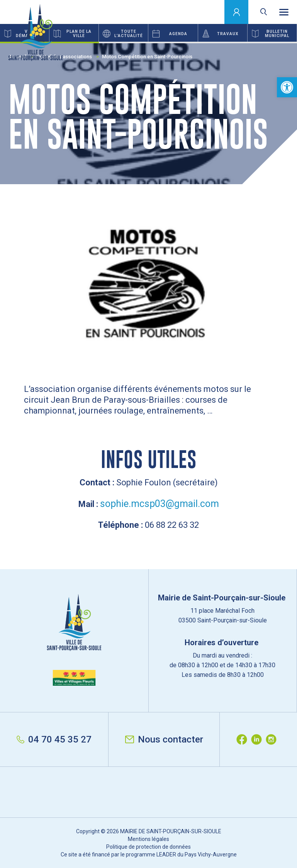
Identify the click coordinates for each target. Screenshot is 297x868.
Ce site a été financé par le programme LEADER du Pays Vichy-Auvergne (149, 854)
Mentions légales (148, 839)
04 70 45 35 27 (54, 739)
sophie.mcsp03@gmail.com (160, 504)
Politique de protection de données (148, 847)
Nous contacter (164, 739)
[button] (287, 87)
